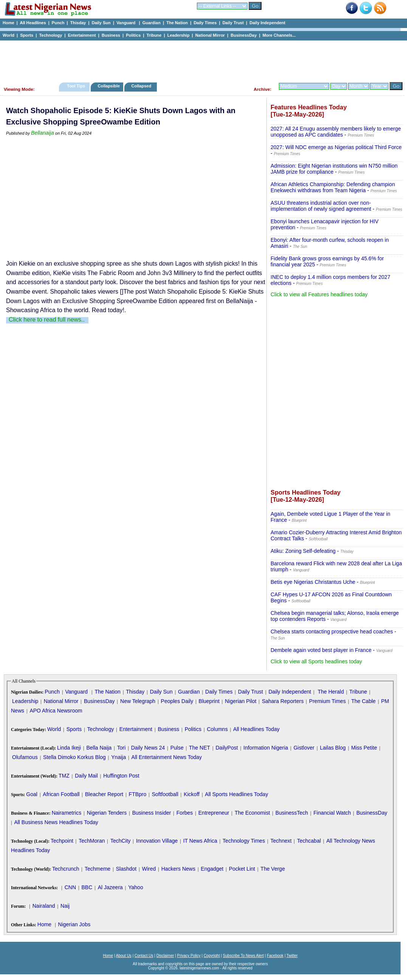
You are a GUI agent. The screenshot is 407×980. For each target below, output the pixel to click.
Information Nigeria (266, 748)
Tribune (154, 35)
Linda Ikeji (69, 748)
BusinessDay (244, 35)
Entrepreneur (214, 813)
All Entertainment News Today (167, 757)
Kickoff (192, 794)
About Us (124, 956)
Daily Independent (267, 23)
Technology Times (244, 841)
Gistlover (304, 748)
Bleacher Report (104, 794)
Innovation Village (157, 841)
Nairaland (44, 906)
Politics (133, 35)
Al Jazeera (110, 887)
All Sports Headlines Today (236, 794)
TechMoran (92, 841)
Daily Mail (86, 776)
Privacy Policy (189, 956)
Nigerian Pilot (241, 701)
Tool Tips (76, 86)
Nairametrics (67, 813)
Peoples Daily (177, 701)
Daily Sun (101, 23)
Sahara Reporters (283, 701)
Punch (58, 23)
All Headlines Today (256, 729)
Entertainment (82, 35)
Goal (32, 794)
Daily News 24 (148, 748)
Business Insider (152, 813)
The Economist (252, 813)
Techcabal (309, 841)
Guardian (152, 23)
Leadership (179, 35)
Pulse (177, 748)
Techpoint (62, 841)
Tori (121, 748)
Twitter (292, 956)
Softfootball (165, 794)
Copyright (212, 956)
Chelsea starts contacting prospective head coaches (332, 632)
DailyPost (227, 748)
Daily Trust (233, 23)
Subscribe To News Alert (243, 956)
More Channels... (279, 35)
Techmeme (97, 869)
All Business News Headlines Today (56, 822)
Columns (217, 729)
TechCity (121, 841)
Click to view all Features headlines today (319, 294)
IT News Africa (200, 841)
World (9, 35)
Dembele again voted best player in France (321, 650)
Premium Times (327, 701)
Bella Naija (99, 748)
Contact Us (144, 956)
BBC (87, 887)
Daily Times (205, 23)
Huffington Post (121, 776)
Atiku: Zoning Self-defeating (303, 551)
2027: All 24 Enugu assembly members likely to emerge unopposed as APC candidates (336, 132)
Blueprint (209, 701)
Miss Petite (364, 748)
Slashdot (126, 869)
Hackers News (178, 869)
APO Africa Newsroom (56, 711)
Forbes (185, 813)
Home (9, 23)
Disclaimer (165, 956)
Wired (149, 869)
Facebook (275, 956)
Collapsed (142, 86)
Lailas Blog (333, 748)
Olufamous (25, 757)
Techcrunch (66, 869)
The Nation (177, 23)
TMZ (64, 776)
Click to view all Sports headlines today (316, 661)
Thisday (78, 23)
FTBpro (138, 794)
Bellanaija (43, 133)
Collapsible (109, 86)
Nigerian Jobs (74, 924)
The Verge (273, 869)
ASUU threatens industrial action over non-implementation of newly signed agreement (321, 206)
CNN (70, 887)
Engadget (212, 869)
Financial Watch (332, 813)
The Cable (363, 701)
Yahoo (135, 887)
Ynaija (118, 757)
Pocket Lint (242, 869)
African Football (61, 794)
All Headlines (33, 23)
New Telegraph (138, 701)
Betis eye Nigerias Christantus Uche (313, 582)
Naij (65, 906)
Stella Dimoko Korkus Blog (74, 757)
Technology (50, 35)
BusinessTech (292, 813)
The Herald (331, 692)
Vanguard (126, 23)
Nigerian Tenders (107, 813)
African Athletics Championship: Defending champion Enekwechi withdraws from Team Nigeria (333, 187)
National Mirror (210, 35)
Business (111, 35)
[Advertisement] (200, 59)
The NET (200, 748)
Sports (27, 35)
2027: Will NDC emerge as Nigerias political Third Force (336, 147)
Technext (281, 841)
